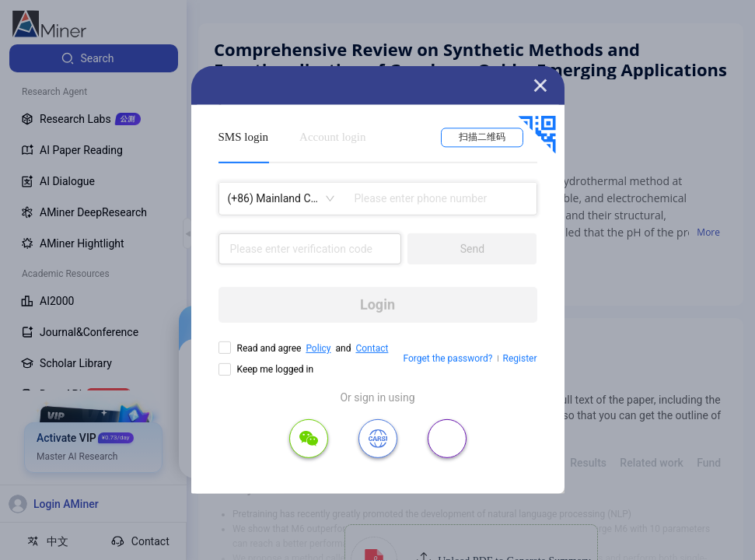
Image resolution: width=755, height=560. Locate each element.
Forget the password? (447, 359)
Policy (318, 348)
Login (377, 304)
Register (520, 359)
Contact (372, 348)
